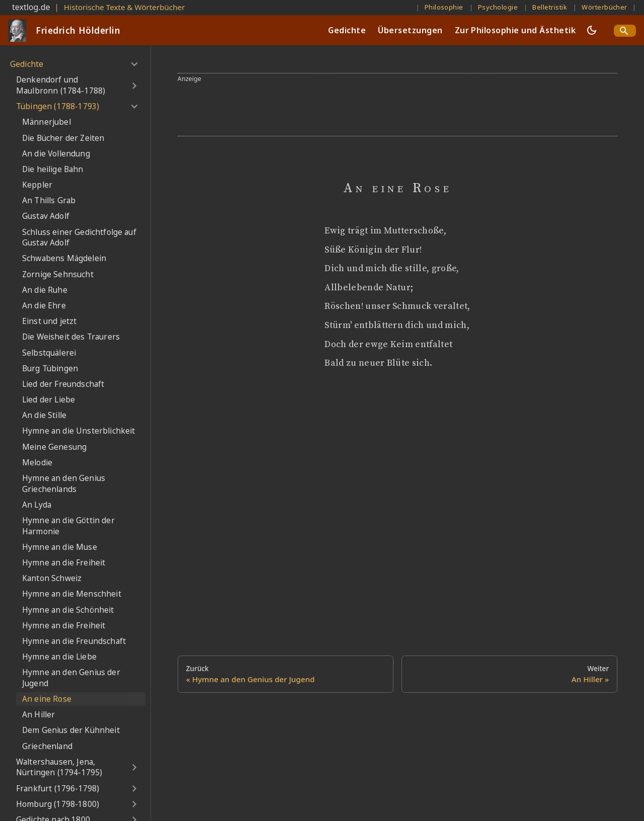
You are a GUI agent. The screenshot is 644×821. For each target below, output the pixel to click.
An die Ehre (44, 306)
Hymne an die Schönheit (68, 610)
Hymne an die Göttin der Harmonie (68, 526)
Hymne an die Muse (60, 547)
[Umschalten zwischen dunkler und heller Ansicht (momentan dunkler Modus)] (592, 30)
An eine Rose (47, 699)
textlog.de (31, 7)
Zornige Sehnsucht (58, 274)
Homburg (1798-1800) (58, 804)
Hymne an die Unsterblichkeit (78, 431)
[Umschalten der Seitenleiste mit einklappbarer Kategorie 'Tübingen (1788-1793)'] (134, 107)
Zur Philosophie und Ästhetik (515, 30)
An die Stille (44, 415)
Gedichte (347, 30)
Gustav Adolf (46, 216)
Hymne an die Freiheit (64, 563)
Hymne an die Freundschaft (74, 641)
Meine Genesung (54, 447)
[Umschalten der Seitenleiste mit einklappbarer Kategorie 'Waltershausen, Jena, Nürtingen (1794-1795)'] (134, 767)
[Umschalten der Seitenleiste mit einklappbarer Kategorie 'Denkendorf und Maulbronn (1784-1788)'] (134, 85)
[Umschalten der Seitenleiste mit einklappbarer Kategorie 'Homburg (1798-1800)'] (134, 804)
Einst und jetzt (49, 321)
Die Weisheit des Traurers (71, 337)
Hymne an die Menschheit (72, 594)
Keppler (37, 185)
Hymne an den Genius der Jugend (71, 678)
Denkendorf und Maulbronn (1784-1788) (61, 85)
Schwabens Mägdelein (64, 258)
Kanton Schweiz (52, 578)
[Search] (625, 31)
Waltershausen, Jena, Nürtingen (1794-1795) (59, 767)
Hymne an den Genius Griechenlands (64, 484)
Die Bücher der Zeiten (63, 138)
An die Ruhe (45, 290)
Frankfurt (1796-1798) (58, 789)
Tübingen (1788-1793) (58, 106)
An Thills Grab (49, 200)
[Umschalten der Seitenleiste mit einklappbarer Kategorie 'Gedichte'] (134, 64)
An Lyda (37, 505)
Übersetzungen (410, 30)
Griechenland (47, 746)
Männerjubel (47, 122)
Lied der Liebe (49, 400)
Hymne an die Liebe (59, 657)
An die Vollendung (56, 154)
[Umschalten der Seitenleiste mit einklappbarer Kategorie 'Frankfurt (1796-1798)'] (134, 789)
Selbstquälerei (49, 353)
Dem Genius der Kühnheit (71, 730)
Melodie (37, 463)
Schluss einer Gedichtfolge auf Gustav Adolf (79, 238)
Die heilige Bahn (53, 169)
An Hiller (38, 715)
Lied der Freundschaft (63, 384)
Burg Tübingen (50, 368)
